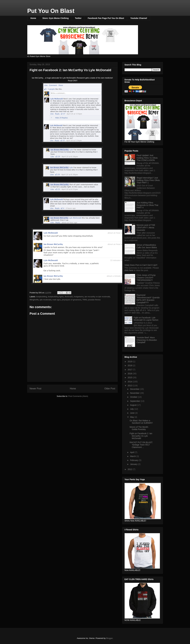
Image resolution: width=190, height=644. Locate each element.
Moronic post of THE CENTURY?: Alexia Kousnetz (146, 228)
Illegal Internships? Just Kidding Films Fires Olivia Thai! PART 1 (148, 180)
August (134, 405)
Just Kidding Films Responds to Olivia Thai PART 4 (147, 205)
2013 (130, 386)
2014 (130, 382)
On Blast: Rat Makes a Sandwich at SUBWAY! (141, 422)
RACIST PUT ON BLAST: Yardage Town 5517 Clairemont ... (141, 445)
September (135, 401)
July (132, 409)
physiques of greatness (72, 300)
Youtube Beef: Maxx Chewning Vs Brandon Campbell (147, 340)
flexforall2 (69, 297)
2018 (130, 365)
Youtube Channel (139, 18)
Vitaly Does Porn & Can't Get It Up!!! (141, 265)
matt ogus (57, 300)
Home (33, 18)
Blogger (109, 638)
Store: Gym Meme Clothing (55, 18)
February (135, 460)
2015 (130, 377)
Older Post (110, 389)
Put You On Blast (51, 11)
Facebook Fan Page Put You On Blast (106, 18)
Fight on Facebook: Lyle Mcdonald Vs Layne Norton (146, 319)
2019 (130, 362)
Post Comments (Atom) (78, 396)
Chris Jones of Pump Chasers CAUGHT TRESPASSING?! (146, 278)
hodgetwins (79, 297)
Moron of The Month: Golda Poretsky (139, 428)
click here (129, 270)
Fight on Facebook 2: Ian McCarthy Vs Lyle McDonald (141, 436)
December (135, 389)
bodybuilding (42, 297)
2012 (130, 469)
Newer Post (36, 389)
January (134, 464)
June (133, 413)
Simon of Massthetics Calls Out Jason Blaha (147, 246)
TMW (85, 300)
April (132, 452)
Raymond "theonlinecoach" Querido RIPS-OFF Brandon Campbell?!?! (148, 299)
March (133, 456)
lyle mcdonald (46, 300)
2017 (130, 370)
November (135, 393)
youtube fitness (94, 300)
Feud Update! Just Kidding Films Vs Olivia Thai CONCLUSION (147, 158)
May (132, 417)
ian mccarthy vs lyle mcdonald (97, 297)
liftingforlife (34, 300)
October (134, 397)
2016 (130, 374)
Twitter (78, 18)
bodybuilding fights (56, 297)
